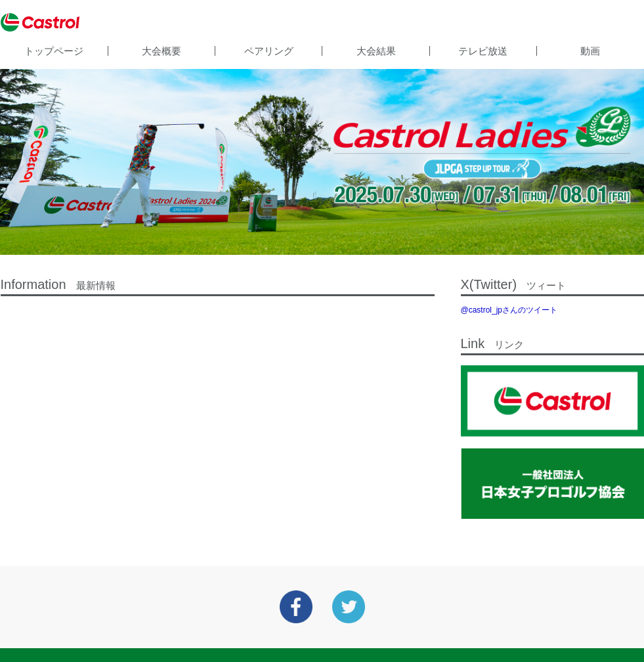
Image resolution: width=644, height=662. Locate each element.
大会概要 (161, 51)
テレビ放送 (483, 51)
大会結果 (376, 51)
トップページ (54, 51)
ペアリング (269, 51)
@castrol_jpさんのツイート (509, 310)
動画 (590, 51)
